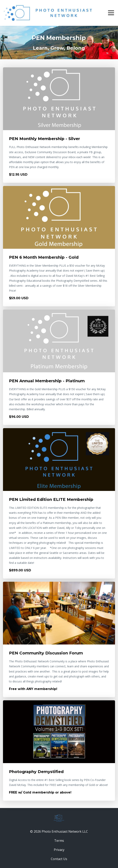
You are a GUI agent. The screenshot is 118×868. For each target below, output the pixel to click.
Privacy (59, 850)
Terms (59, 841)
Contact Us (59, 859)
